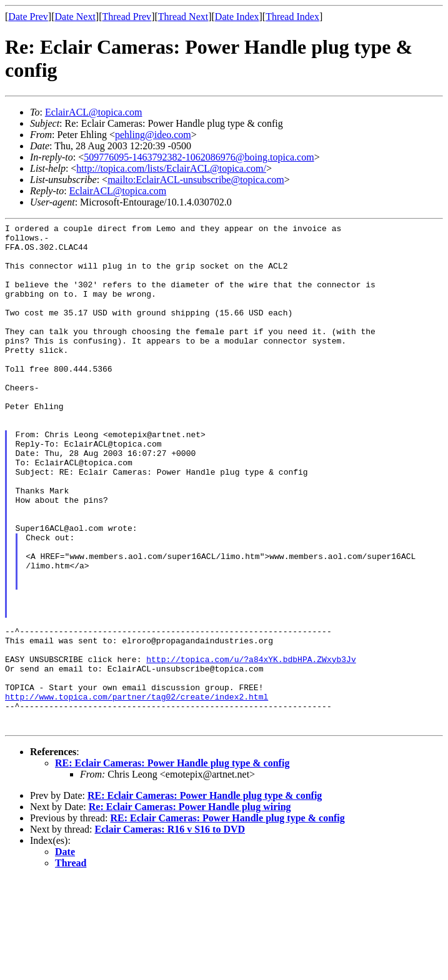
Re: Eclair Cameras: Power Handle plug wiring (190, 908)
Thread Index (292, 17)
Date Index (237, 17)
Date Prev (28, 17)
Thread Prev (127, 17)
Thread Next (183, 17)
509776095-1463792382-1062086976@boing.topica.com (199, 157)
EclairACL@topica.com (94, 112)
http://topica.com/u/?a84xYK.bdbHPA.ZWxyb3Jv (251, 747)
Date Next (75, 17)
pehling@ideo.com (153, 135)
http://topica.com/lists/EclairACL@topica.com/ (171, 168)
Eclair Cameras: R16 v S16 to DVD (170, 930)
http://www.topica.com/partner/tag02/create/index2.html (137, 792)
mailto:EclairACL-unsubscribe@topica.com (196, 180)
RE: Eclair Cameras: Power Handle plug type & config (172, 864)
